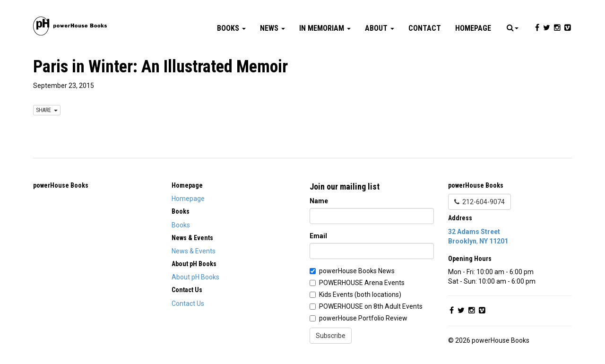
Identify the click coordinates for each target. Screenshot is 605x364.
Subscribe (331, 336)
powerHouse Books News (357, 271)
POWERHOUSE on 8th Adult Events (371, 306)
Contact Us (188, 303)
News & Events (194, 251)
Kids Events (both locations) (360, 295)
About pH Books (195, 277)
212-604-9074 (480, 202)
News (272, 28)
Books (231, 28)
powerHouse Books (61, 185)
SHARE (47, 110)
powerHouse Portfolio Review (363, 318)
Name (319, 201)
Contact (425, 28)
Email (318, 236)
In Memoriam (325, 28)
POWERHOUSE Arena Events (362, 283)
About (380, 28)
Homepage (473, 28)
